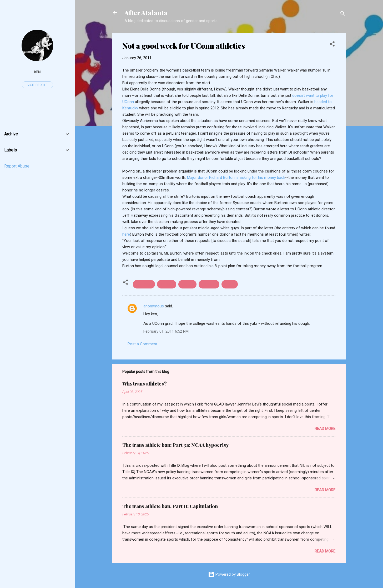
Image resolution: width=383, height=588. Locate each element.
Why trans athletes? (145, 384)
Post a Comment (142, 344)
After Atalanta (146, 13)
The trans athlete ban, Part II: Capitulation (170, 506)
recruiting (209, 284)
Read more (325, 429)
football (187, 284)
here (126, 234)
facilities (167, 284)
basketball (144, 284)
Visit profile (37, 85)
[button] (332, 45)
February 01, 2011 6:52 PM (166, 331)
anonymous (154, 306)
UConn (230, 284)
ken (37, 72)
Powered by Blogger (229, 574)
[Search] (343, 14)
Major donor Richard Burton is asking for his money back (236, 178)
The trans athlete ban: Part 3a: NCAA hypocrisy (175, 445)
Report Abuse (17, 166)
